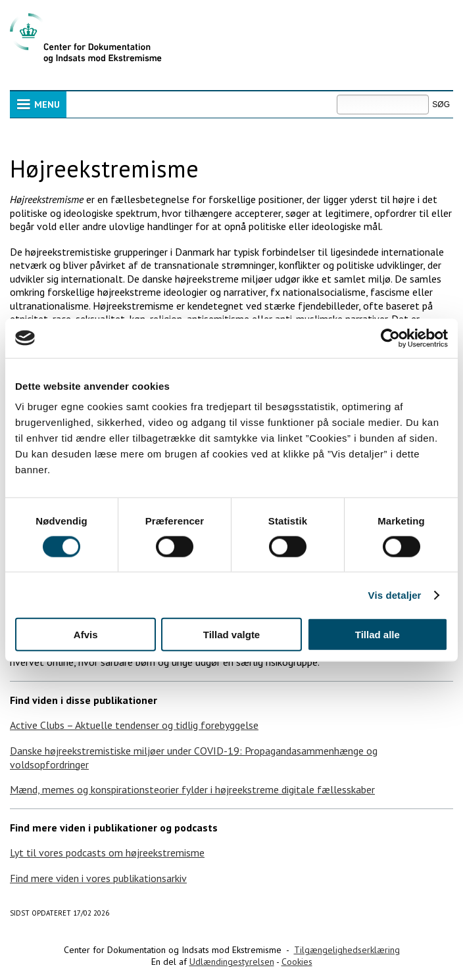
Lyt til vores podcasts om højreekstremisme (107, 852)
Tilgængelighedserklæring (347, 950)
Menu (47, 105)
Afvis (86, 635)
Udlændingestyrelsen (232, 962)
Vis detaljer (395, 595)
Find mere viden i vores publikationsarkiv (98, 878)
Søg (336, 94)
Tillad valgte (231, 635)
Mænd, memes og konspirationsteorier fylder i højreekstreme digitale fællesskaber (192, 789)
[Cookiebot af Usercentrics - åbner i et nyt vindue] (390, 338)
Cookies (297, 962)
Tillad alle (378, 635)
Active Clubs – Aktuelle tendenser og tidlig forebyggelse (134, 725)
